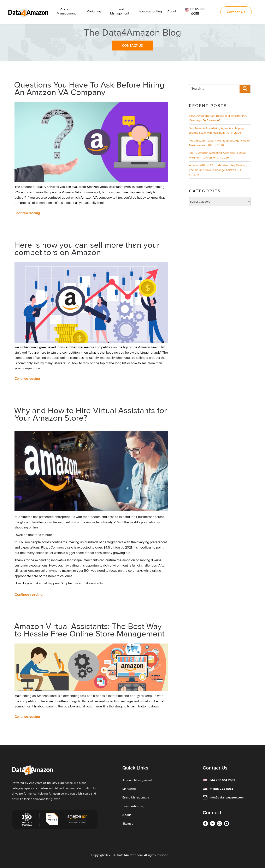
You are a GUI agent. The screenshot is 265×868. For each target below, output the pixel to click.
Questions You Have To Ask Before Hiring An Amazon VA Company (89, 89)
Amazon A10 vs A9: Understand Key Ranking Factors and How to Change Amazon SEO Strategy (218, 170)
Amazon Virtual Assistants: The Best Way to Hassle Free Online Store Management (89, 630)
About (172, 11)
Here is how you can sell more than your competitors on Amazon (87, 249)
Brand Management (120, 11)
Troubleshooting (150, 11)
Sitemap (128, 824)
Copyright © (100, 855)
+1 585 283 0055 (195, 11)
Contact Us (132, 46)
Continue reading (35, 213)
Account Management (66, 11)
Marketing (94, 11)
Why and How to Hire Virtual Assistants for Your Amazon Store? (90, 414)
